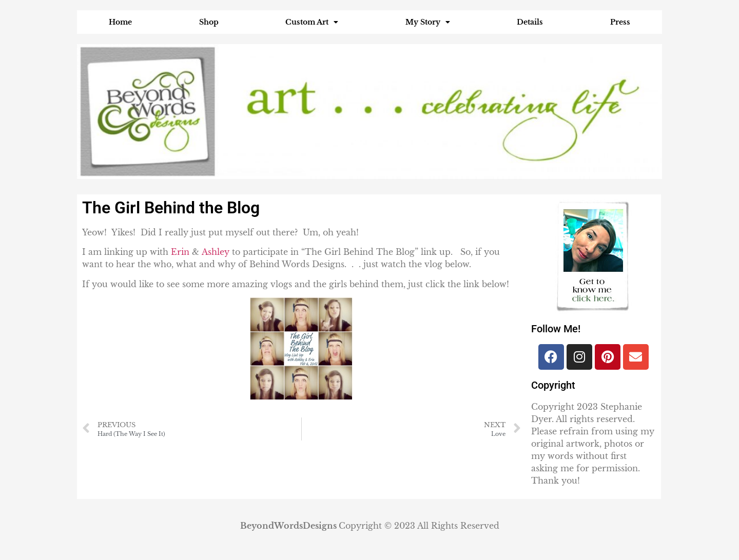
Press (620, 22)
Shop (209, 22)
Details (530, 22)
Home (120, 22)
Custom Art (312, 22)
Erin (180, 252)
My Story (428, 22)
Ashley (216, 252)
